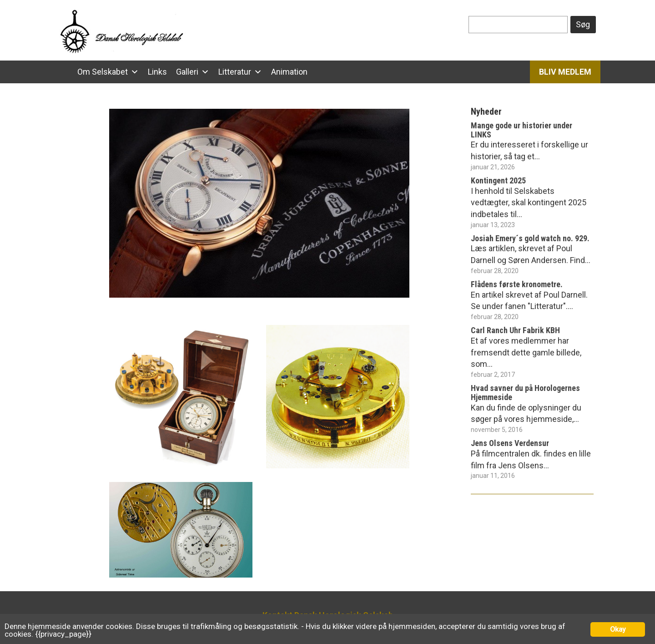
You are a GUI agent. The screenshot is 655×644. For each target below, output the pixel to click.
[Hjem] (64, 72)
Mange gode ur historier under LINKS (521, 130)
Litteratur (235, 72)
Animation (289, 72)
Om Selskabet (103, 72)
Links (157, 72)
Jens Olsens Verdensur (510, 443)
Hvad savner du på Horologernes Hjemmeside (525, 393)
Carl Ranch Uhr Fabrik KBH (515, 330)
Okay (618, 629)
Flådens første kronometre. (517, 284)
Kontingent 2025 (498, 180)
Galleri (187, 72)
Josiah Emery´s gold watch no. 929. (530, 238)
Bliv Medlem (565, 72)
